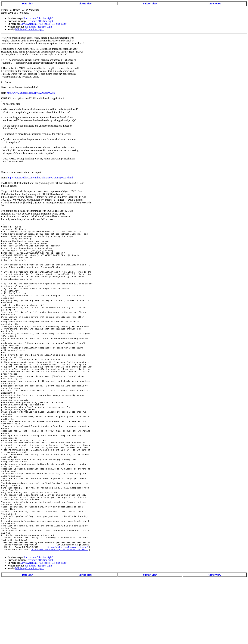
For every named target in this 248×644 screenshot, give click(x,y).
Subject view (150, 4)
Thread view (85, 4)
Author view (214, 4)
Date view (27, 4)
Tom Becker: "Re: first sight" (38, 18)
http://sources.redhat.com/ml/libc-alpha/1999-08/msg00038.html (40, 178)
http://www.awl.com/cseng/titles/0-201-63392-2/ (59, 615)
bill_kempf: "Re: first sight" (39, 27)
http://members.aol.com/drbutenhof (67, 612)
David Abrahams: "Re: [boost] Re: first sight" (43, 24)
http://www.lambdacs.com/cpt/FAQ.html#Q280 (31, 93)
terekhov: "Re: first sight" (41, 21)
